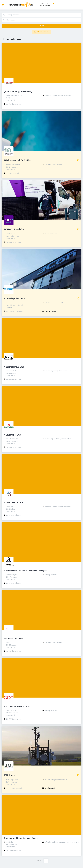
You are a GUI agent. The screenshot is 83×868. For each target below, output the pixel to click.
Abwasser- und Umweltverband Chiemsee (22, 838)
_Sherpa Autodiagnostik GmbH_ (18, 92)
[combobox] (41, 15)
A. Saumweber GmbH (13, 435)
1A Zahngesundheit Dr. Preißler (17, 160)
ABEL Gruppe (9, 775)
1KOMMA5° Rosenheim (14, 229)
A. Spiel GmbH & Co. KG (14, 503)
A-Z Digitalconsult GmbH (15, 367)
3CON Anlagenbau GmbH (15, 298)
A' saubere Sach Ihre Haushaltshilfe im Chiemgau (25, 571)
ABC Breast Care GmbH (14, 639)
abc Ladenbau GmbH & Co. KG (17, 707)
